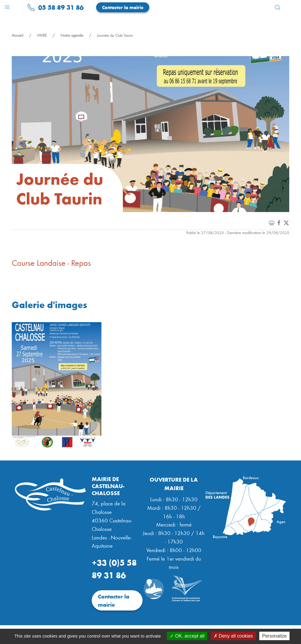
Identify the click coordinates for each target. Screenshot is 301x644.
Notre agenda (72, 35)
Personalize (275, 636)
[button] (7, 6)
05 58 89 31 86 (55, 7)
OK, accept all (187, 636)
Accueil (17, 35)
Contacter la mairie (123, 7)
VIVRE (42, 35)
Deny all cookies (233, 636)
